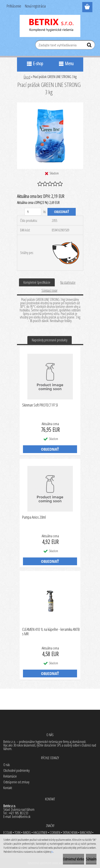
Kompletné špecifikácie (37, 282)
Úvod (27, 77)
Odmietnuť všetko (74, 859)
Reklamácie (10, 776)
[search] (90, 46)
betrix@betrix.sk (21, 817)
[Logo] (50, 26)
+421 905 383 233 (18, 813)
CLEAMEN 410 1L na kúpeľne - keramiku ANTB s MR (51, 632)
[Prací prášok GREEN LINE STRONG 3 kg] (50, 104)
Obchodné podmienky (16, 770)
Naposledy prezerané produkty (50, 340)
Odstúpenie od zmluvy (16, 782)
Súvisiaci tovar (49, 290)
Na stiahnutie (68, 282)
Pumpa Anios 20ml (34, 517)
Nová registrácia (35, 6)
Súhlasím (91, 859)
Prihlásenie (14, 6)
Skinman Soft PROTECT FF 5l (40, 405)
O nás (7, 765)
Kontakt (8, 788)
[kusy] (33, 212)
